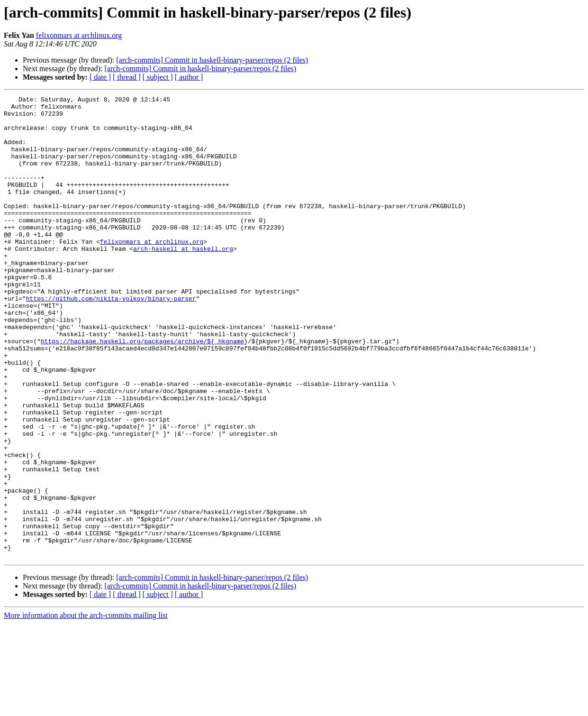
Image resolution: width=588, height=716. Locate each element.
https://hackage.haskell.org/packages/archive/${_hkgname (142, 391)
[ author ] (189, 77)
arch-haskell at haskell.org (183, 280)
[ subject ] (158, 77)
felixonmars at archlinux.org (79, 35)
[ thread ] (127, 77)
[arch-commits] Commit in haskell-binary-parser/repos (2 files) (212, 60)
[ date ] (100, 77)
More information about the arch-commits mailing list (86, 708)
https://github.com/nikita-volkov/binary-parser (111, 340)
